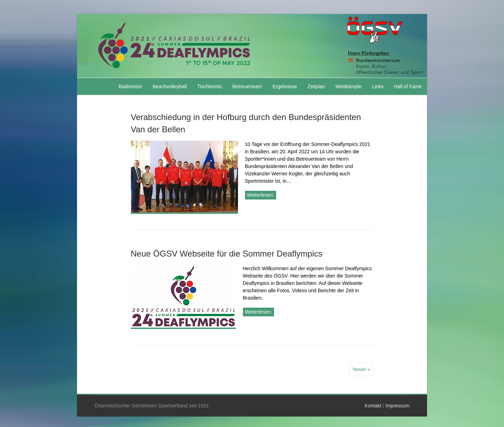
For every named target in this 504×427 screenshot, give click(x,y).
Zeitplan (316, 86)
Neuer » (362, 369)
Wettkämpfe (349, 86)
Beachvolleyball (170, 86)
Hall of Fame (408, 86)
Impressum (397, 406)
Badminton (130, 86)
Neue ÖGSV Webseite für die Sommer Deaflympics (227, 254)
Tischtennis (210, 86)
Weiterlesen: (261, 195)
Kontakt (373, 406)
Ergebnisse (285, 86)
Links (378, 86)
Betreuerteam (247, 86)
